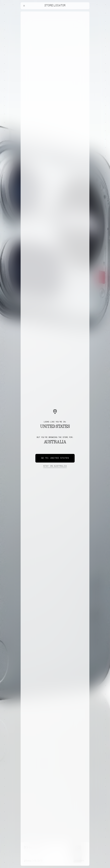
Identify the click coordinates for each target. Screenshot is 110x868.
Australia (55, 466)
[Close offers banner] (86, 12)
